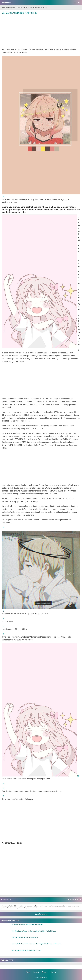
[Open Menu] (75, 3)
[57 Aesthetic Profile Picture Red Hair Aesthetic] (6, 927)
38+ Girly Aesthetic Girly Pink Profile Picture (26, 950)
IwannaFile (7, 3)
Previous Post (73, 899)
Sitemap (53, 972)
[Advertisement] (41, 31)
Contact (36, 972)
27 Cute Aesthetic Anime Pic (20, 13)
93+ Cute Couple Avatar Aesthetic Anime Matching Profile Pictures (34, 931)
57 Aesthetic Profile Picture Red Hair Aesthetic (27, 925)
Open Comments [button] (41, 914)
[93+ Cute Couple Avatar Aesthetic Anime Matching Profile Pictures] (6, 933)
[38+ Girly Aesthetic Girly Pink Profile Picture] (6, 952)
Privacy (45, 972)
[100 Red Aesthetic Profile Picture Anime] (6, 939)
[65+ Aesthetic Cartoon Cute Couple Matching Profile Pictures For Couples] (6, 946)
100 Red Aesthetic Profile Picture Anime (25, 938)
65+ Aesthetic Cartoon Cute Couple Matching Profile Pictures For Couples (36, 944)
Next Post (7, 899)
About (28, 972)
